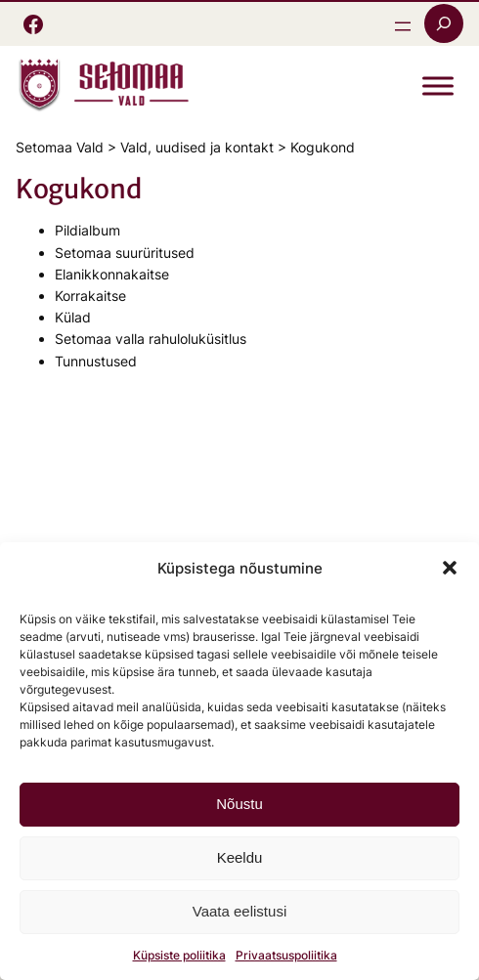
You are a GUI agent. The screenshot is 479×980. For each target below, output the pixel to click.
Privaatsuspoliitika (286, 955)
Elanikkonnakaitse (112, 274)
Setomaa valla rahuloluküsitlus (151, 339)
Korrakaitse (90, 296)
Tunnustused (96, 361)
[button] (450, 568)
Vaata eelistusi (239, 911)
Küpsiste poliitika (179, 955)
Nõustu (239, 804)
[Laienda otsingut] (444, 23)
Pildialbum (87, 230)
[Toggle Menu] (438, 86)
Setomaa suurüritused (125, 253)
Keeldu (240, 857)
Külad (73, 317)
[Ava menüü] (403, 26)
